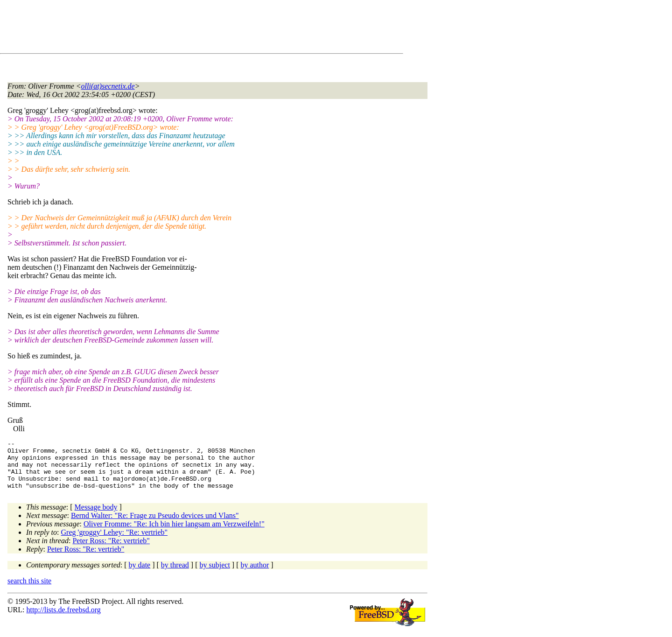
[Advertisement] (177, 28)
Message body (96, 517)
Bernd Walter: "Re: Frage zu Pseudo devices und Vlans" (155, 525)
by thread (175, 575)
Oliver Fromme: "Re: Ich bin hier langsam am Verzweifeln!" (174, 534)
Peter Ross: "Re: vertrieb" (111, 550)
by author (255, 575)
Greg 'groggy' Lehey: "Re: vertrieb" (115, 542)
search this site (29, 591)
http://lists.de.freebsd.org (63, 619)
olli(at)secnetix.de (108, 86)
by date (140, 575)
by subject (215, 575)
